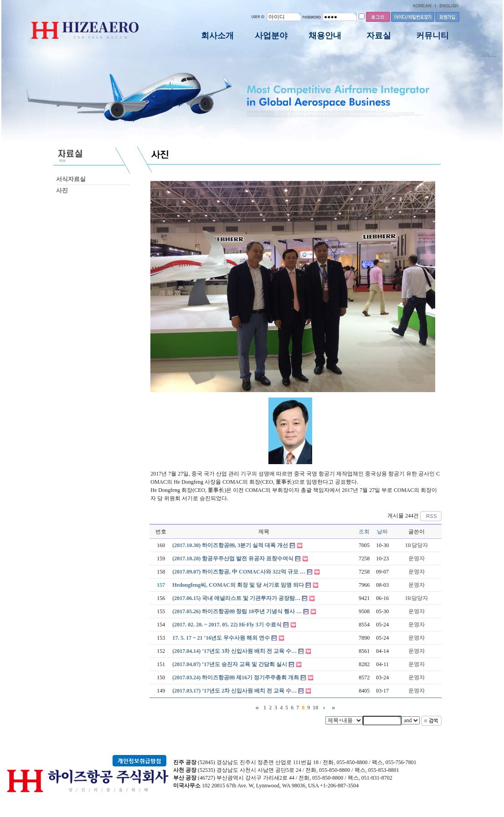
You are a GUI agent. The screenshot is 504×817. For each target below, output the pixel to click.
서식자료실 (71, 179)
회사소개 (217, 36)
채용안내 (325, 36)
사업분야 (271, 36)
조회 (364, 532)
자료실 (379, 36)
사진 (62, 190)
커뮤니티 (432, 36)
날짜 (382, 532)
